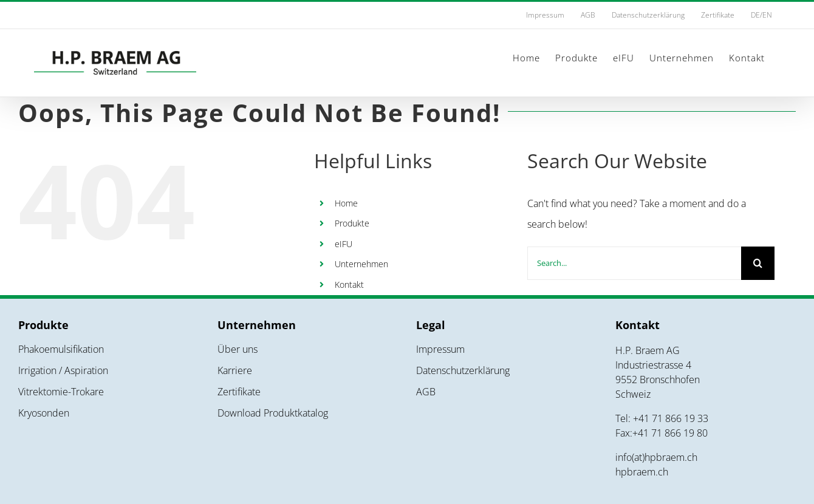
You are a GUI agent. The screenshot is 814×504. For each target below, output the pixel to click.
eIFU (344, 244)
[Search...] (634, 263)
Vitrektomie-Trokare (61, 392)
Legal (431, 325)
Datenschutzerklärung (463, 370)
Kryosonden (44, 413)
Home (346, 203)
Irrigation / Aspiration (63, 370)
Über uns (238, 349)
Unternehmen (361, 264)
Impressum (440, 349)
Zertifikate (239, 392)
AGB (426, 392)
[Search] (758, 263)
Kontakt (349, 284)
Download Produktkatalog (273, 413)
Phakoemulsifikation (61, 349)
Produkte (352, 223)
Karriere (235, 370)
